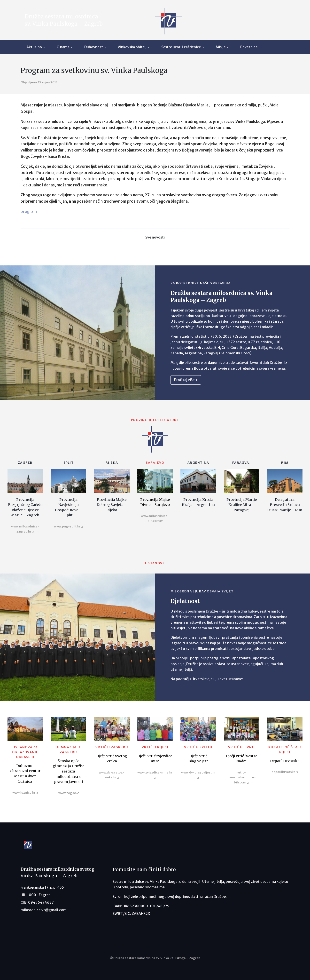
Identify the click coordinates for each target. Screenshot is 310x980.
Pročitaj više (186, 380)
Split (69, 463)
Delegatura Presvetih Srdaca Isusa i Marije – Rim (285, 505)
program (29, 211)
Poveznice (249, 47)
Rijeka (112, 463)
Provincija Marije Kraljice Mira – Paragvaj (242, 505)
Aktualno (34, 47)
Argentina (198, 463)
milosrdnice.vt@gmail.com (44, 910)
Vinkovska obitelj (132, 47)
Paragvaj (241, 463)
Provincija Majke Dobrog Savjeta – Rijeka (112, 505)
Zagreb (25, 463)
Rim (285, 463)
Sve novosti (155, 237)
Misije (221, 47)
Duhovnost (94, 47)
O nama (63, 47)
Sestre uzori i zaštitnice (181, 47)
